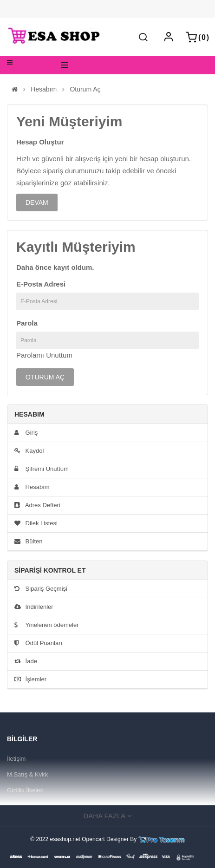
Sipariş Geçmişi (41, 589)
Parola (27, 323)
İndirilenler (34, 607)
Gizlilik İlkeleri (25, 790)
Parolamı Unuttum (44, 355)
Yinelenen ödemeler (47, 625)
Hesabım (44, 89)
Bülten (28, 541)
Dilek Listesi (36, 523)
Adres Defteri (37, 505)
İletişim (16, 759)
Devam (37, 202)
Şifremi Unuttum (42, 469)
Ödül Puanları (38, 643)
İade (26, 661)
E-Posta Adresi (41, 284)
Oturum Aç (85, 89)
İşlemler (30, 679)
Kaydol (29, 451)
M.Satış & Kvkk (27, 774)
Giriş (26, 433)
